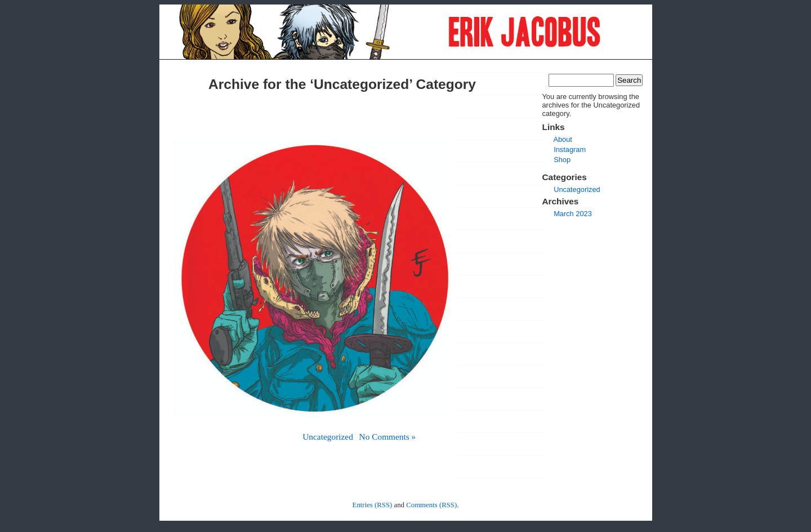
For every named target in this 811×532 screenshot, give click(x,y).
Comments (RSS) (431, 505)
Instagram (570, 149)
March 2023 (573, 214)
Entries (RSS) (373, 505)
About (562, 139)
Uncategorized (328, 437)
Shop (562, 160)
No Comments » (388, 437)
